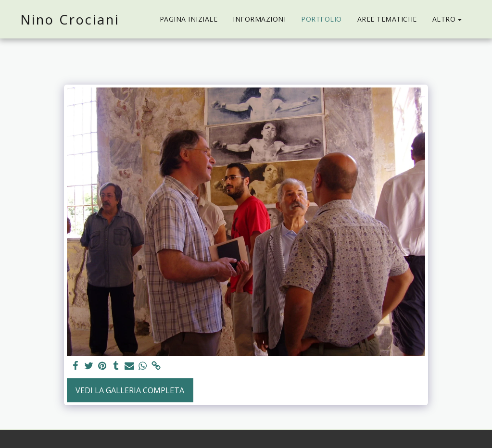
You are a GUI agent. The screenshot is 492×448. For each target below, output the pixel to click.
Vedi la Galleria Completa (130, 390)
